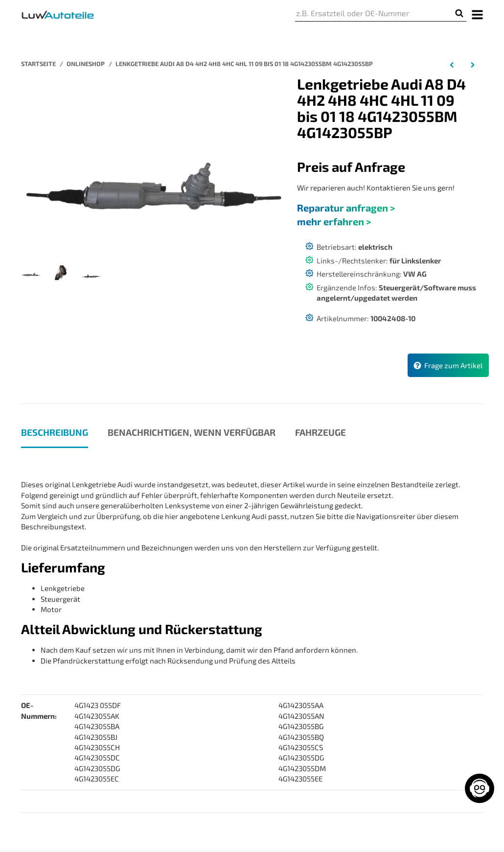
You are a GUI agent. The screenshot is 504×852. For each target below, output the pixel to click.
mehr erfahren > (334, 221)
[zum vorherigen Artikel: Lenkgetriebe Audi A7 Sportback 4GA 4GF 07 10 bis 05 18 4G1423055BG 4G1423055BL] (452, 64)
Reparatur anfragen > (346, 208)
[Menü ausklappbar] (478, 14)
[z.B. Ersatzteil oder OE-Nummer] (374, 13)
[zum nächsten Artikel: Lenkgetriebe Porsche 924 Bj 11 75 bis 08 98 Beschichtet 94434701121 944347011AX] (472, 64)
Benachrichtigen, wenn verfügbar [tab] (192, 432)
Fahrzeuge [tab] (321, 432)
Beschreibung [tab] (55, 432)
